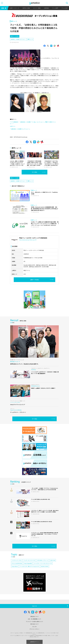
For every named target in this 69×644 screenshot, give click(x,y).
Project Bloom (15, 566)
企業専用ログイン (35, 642)
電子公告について (34, 624)
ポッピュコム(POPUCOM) (17, 563)
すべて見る (34, 172)
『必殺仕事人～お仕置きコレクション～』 (20, 129)
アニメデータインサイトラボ (29, 560)
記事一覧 (4, 8)
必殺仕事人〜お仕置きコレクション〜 (18, 39)
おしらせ (34, 627)
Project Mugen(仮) (28, 563)
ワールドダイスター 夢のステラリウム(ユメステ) (30, 566)
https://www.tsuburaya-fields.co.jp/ (28, 240)
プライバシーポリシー (34, 629)
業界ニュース (14, 21)
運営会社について (34, 616)
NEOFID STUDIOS (45, 566)
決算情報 (46, 8)
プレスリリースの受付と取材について (34, 622)
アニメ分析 (65, 8)
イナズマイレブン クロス (17, 560)
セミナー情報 (37, 8)
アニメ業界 (55, 8)
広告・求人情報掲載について (35, 619)
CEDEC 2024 (53, 560)
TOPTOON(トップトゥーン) (43, 560)
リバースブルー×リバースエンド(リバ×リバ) (43, 563)
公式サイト (13, 126)
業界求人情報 (26, 8)
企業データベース (14, 8)
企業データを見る (34, 280)
